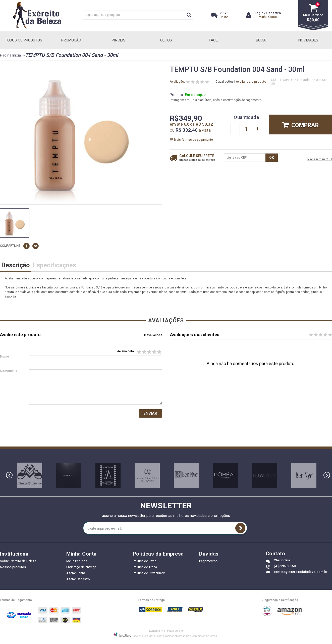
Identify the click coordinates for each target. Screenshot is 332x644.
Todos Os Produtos (24, 40)
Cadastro (273, 13)
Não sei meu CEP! (320, 160)
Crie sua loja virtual (145, 636)
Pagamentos (208, 562)
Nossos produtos (13, 568)
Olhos (166, 40)
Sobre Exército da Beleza (18, 562)
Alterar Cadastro (78, 580)
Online (224, 15)
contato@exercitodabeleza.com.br (301, 573)
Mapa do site (175, 631)
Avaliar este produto (251, 82)
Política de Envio (145, 562)
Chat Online (282, 561)
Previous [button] (9, 476)
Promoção (71, 40)
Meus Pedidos (77, 562)
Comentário (9, 371)
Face (213, 40)
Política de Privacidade (149, 574)
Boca (261, 40)
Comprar (305, 125)
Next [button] (327, 476)
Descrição (15, 265)
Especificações (54, 265)
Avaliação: (177, 82)
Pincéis (119, 40)
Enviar (150, 414)
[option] (15, 223)
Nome (5, 357)
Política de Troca (145, 568)
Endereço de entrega (81, 568)
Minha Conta (268, 17)
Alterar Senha (76, 574)
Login (259, 13)
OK (272, 158)
